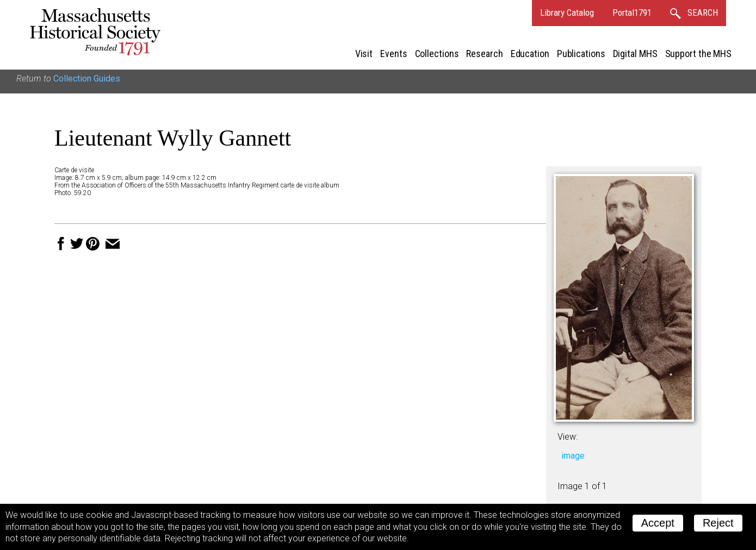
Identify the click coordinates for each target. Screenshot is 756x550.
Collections (437, 54)
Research (484, 54)
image (573, 456)
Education (530, 54)
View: (568, 437)
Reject (718, 523)
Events (394, 54)
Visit (364, 54)
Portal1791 (632, 12)
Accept (658, 523)
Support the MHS (699, 54)
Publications (581, 54)
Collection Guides (87, 79)
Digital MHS (635, 54)
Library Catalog (567, 12)
